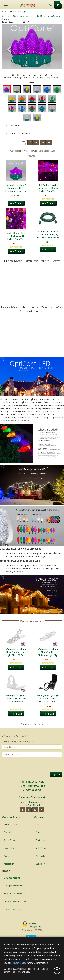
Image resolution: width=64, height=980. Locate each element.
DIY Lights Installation (13, 886)
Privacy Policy (10, 832)
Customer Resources (13, 910)
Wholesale (40, 856)
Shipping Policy (10, 824)
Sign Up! (56, 774)
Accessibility (9, 864)
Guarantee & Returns (18, 133)
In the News (41, 848)
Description (13, 126)
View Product (16, 203)
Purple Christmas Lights (15, 12)
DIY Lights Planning (12, 878)
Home (38, 824)
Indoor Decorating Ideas (14, 894)
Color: (32, 82)
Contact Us (34, 790)
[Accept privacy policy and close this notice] (57, 971)
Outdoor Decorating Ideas (15, 902)
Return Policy (9, 840)
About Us (40, 832)
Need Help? (9, 848)
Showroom (41, 864)
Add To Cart (48, 250)
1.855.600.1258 (35, 786)
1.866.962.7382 (35, 782)
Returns (7, 856)
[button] (53, 50)
